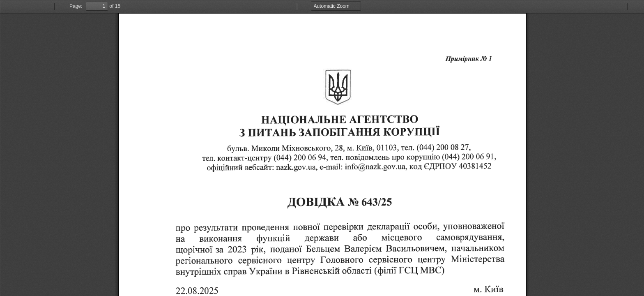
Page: (76, 6)
